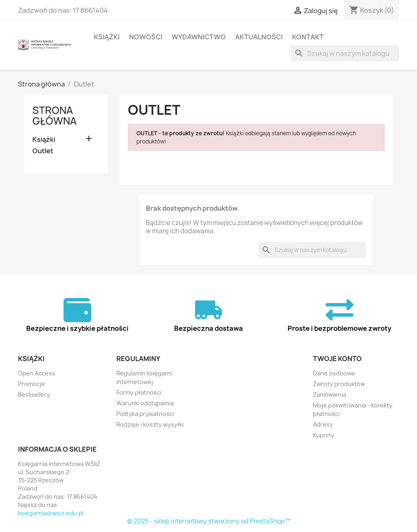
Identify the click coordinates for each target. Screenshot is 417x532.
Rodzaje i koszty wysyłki (150, 424)
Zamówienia (330, 394)
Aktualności (259, 37)
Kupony (324, 435)
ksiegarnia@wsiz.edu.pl (51, 513)
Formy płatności (139, 392)
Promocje (32, 384)
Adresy (323, 424)
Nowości (146, 37)
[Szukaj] (345, 53)
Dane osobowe (334, 373)
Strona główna (54, 116)
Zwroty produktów (339, 384)
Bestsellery (34, 394)
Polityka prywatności (145, 414)
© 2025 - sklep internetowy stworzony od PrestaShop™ (209, 521)
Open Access (37, 373)
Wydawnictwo (199, 37)
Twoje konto (337, 359)
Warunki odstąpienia (145, 403)
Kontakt (308, 37)
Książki (107, 37)
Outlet (43, 151)
